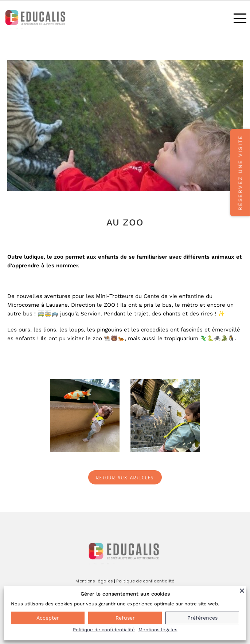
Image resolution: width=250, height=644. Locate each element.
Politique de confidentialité (145, 581)
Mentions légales (94, 581)
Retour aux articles (125, 478)
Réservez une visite (240, 172)
